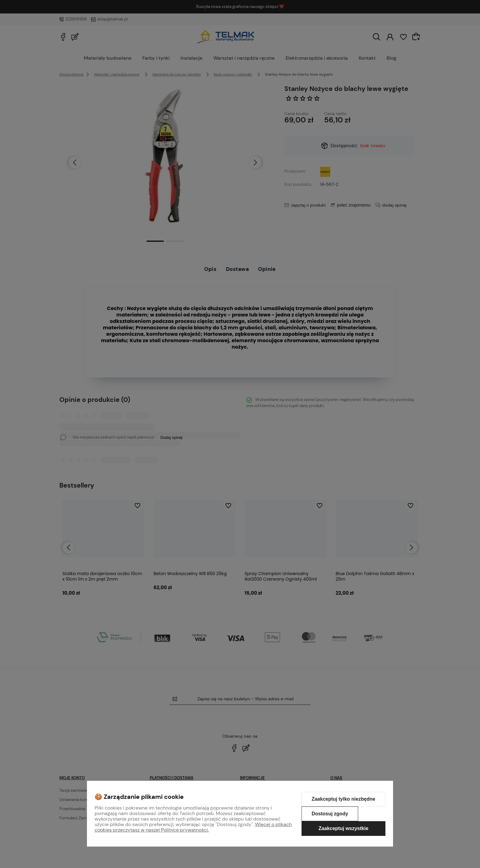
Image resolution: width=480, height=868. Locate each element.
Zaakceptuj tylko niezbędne (343, 799)
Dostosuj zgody (330, 814)
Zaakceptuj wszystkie (344, 828)
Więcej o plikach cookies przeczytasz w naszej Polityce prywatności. (193, 827)
